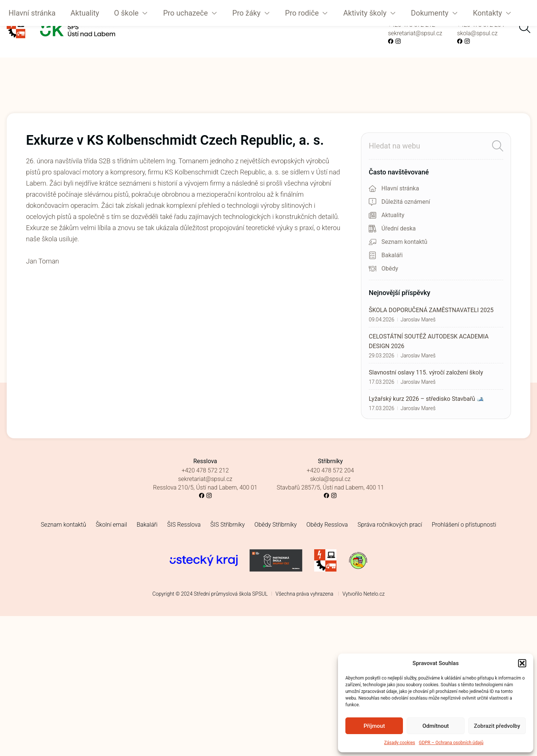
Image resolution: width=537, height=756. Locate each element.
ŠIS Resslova (184, 525)
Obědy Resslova (327, 525)
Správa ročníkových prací (390, 525)
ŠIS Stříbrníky (227, 525)
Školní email (111, 525)
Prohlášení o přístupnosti (464, 525)
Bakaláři (147, 525)
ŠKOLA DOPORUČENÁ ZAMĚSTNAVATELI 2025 (431, 310)
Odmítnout (436, 726)
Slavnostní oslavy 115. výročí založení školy (426, 372)
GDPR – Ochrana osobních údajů (451, 743)
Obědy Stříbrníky (276, 525)
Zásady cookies (399, 743)
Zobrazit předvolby (497, 726)
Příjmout (374, 726)
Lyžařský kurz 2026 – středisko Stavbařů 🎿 (426, 399)
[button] (522, 663)
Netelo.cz (374, 594)
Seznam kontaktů (64, 525)
